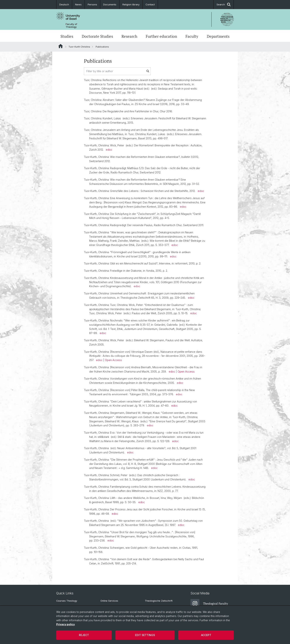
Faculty (192, 36)
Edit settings (145, 635)
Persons (92, 4)
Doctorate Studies (97, 36)
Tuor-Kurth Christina (79, 47)
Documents (110, 4)
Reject (84, 635)
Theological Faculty (209, 603)
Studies (67, 36)
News (78, 4)
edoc (109, 150)
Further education (161, 36)
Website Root (61, 46)
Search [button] (224, 5)
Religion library (131, 4)
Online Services (109, 601)
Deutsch (64, 4)
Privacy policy (65, 624)
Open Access (113, 360)
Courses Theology (67, 601)
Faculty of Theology (71, 26)
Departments (218, 36)
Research (129, 36)
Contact (150, 4)
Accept (206, 635)
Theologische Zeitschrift (159, 601)
